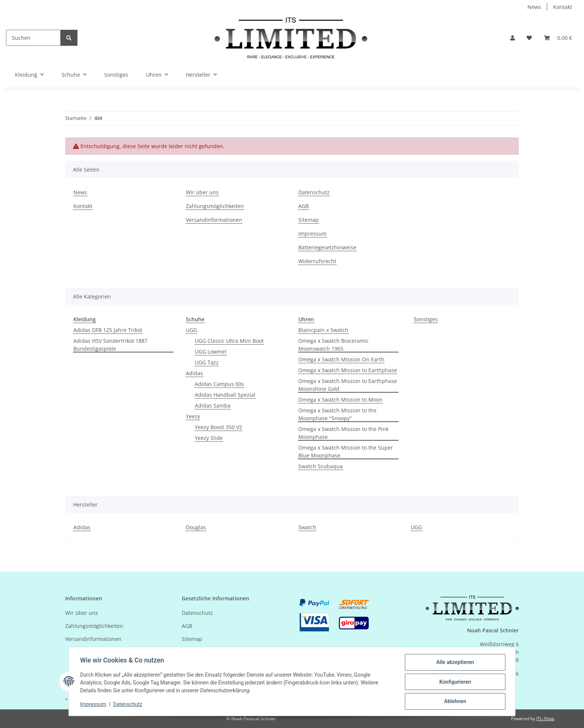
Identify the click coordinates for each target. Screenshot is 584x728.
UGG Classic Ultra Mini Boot (229, 341)
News (534, 7)
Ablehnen (454, 702)
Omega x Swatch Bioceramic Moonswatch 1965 (334, 345)
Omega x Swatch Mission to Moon (340, 400)
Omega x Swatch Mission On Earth (341, 359)
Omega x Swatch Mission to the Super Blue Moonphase (346, 451)
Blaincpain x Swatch (323, 330)
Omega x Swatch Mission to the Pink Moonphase (343, 433)
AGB (304, 206)
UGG (191, 330)
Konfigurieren (454, 682)
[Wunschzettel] (529, 38)
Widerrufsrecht (317, 261)
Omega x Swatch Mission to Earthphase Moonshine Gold (348, 385)
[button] (512, 38)
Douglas (196, 527)
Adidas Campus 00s (219, 384)
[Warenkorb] (558, 38)
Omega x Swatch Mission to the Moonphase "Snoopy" (337, 414)
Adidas (194, 373)
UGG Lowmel (211, 352)
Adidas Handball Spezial (225, 395)
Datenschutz (314, 192)
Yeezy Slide (209, 438)
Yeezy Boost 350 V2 (218, 427)
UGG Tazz (207, 362)
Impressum (312, 234)
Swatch (307, 527)
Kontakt (563, 7)
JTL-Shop (545, 719)
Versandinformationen (214, 220)
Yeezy (193, 416)
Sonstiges (426, 319)
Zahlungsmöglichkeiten (215, 206)
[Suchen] (33, 38)
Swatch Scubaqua (320, 466)
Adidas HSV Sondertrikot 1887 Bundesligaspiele (110, 345)
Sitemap (309, 220)
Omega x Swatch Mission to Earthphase (348, 370)
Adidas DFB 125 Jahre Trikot (108, 330)
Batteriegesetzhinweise (327, 247)
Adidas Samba (213, 405)
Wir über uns (202, 192)
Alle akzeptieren (454, 663)
